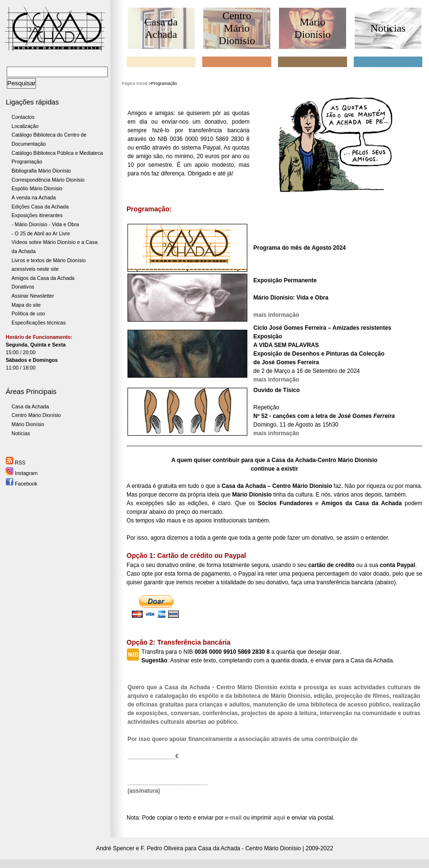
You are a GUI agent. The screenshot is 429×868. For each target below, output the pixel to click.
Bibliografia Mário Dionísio (41, 171)
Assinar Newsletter (33, 296)
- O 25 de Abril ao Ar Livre (41, 233)
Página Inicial (135, 83)
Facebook (22, 484)
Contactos (23, 117)
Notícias (21, 433)
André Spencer (115, 848)
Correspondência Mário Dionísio (48, 180)
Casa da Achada (30, 406)
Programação (27, 162)
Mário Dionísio (28, 424)
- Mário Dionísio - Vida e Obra (45, 224)
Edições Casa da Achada (40, 207)
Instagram (22, 473)
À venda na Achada (34, 197)
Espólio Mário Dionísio (37, 188)
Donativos (23, 287)
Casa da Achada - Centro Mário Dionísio (249, 848)
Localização (25, 126)
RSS (16, 463)
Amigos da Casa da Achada (43, 278)
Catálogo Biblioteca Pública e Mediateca (57, 153)
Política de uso (28, 313)
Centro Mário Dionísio (36, 415)
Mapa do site (26, 305)
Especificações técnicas (39, 323)
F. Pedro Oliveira (162, 848)
